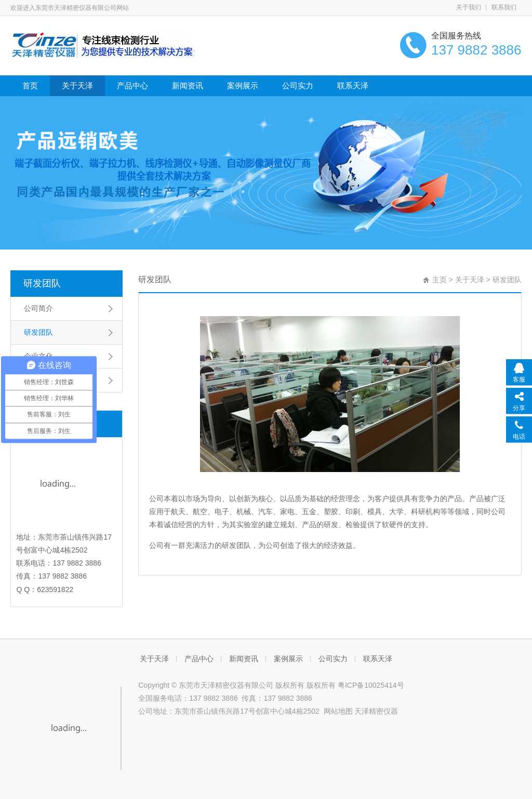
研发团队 (42, 283)
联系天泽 (353, 86)
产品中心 (132, 86)
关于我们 (469, 7)
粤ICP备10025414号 (371, 685)
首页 (30, 86)
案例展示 (243, 86)
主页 (440, 280)
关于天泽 (77, 86)
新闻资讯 (188, 86)
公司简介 (38, 308)
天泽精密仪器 (376, 711)
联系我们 (504, 7)
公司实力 (298, 86)
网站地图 (338, 711)
